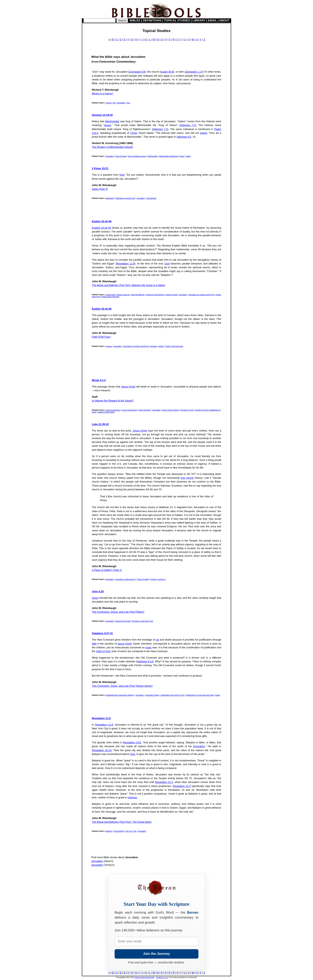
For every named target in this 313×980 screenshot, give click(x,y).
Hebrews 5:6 (184, 137)
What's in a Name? (103, 94)
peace (108, 125)
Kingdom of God (187, 410)
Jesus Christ (128, 387)
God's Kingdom (145, 410)
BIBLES (135, 20)
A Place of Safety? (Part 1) (107, 570)
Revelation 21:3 (182, 786)
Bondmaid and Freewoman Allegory (120, 695)
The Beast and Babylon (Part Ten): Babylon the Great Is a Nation (129, 285)
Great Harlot (111, 295)
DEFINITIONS (152, 20)
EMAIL (212, 20)
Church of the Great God (144, 977)
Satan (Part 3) (100, 189)
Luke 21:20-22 (100, 424)
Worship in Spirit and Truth (143, 621)
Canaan (109, 346)
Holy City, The (131, 831)
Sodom (161, 346)
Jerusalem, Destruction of (126, 579)
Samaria (154, 346)
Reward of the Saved (106, 412)
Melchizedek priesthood (169, 156)
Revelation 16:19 (102, 750)
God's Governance (113, 410)
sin (157, 640)
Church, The (110, 103)
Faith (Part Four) (101, 337)
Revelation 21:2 (164, 782)
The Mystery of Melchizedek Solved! (112, 147)
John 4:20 (98, 591)
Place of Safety (143, 579)
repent (203, 133)
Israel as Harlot (171, 295)
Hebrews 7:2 (188, 125)
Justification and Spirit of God (172, 695)
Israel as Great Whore (155, 295)
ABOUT (224, 20)
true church (187, 478)
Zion (128, 103)
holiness (132, 797)
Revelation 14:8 (132, 742)
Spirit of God (103, 651)
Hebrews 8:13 (145, 661)
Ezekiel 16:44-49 (102, 221)
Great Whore (119, 831)
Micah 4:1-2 (99, 380)
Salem (188, 156)
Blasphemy (110, 198)
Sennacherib (151, 198)
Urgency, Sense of (158, 579)
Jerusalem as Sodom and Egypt (201, 295)
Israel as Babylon (138, 295)
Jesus (95, 598)
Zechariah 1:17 (194, 72)
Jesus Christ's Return (170, 410)
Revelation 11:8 (125, 264)
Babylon (109, 831)
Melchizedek (112, 121)
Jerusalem (121, 103)
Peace (182, 156)
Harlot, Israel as (123, 295)
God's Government (129, 410)
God (122, 175)
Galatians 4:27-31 (102, 633)
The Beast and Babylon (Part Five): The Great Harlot (122, 822)
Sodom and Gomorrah (110, 297)
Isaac (149, 647)
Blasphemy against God (126, 198)
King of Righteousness (137, 156)
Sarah (217, 695)
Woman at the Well (123, 621)
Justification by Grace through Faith (199, 695)
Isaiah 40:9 (167, 72)
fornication (199, 746)
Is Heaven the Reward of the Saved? (113, 401)
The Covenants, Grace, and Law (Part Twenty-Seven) (122, 686)
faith (94, 644)
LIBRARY (199, 20)
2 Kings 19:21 (100, 168)
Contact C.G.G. (162, 977)
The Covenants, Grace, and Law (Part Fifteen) (118, 612)
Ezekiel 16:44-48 (102, 309)
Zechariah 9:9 (137, 72)
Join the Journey (156, 954)
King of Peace (121, 156)
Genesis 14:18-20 (102, 115)
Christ (134, 133)
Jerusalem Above (152, 695)
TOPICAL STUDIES (177, 20)
